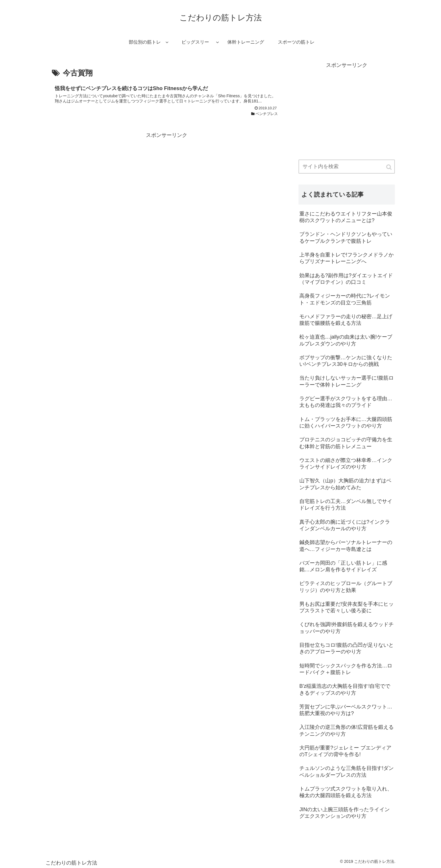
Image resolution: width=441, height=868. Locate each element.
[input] (347, 167)
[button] (389, 167)
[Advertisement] (167, 180)
